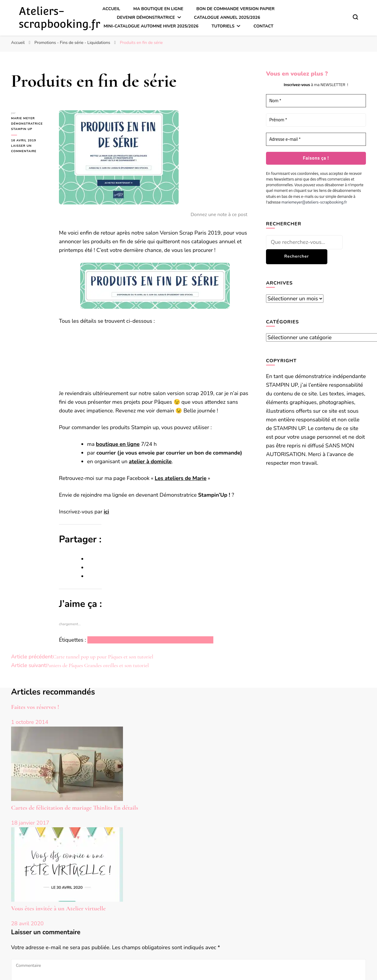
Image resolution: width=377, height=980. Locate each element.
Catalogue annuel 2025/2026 (227, 17)
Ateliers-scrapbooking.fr (60, 17)
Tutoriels (223, 26)
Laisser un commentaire (31, 149)
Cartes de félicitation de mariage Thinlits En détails (75, 808)
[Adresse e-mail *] (316, 139)
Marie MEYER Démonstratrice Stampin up (27, 124)
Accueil (111, 9)
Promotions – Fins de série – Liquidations (136, 640)
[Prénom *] (316, 120)
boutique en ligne (118, 444)
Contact (263, 26)
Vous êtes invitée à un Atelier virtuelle (58, 908)
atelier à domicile (150, 461)
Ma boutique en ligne (158, 9)
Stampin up (199, 640)
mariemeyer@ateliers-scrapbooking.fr (314, 202)
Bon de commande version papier (235, 9)
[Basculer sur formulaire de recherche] (355, 17)
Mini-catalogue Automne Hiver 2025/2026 (151, 26)
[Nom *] (316, 101)
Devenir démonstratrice (146, 17)
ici (107, 512)
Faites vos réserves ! (35, 707)
